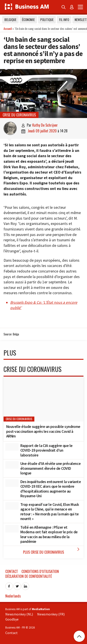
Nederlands (13, 596)
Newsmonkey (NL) (19, 614)
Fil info (64, 20)
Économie (28, 20)
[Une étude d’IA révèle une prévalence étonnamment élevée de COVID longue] (12, 465)
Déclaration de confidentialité (29, 576)
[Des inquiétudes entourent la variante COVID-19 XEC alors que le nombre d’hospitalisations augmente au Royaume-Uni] (12, 483)
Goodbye (12, 619)
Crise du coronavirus (19, 115)
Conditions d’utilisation (40, 571)
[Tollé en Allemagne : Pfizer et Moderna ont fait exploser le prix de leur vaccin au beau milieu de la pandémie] (12, 529)
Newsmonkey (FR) (51, 614)
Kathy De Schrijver (45, 125)
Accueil (8, 28)
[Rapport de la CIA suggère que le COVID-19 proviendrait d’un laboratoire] (12, 447)
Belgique (10, 20)
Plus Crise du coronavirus (52, 551)
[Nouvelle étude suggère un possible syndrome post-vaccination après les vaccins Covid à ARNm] (43, 399)
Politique (47, 20)
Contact (12, 571)
